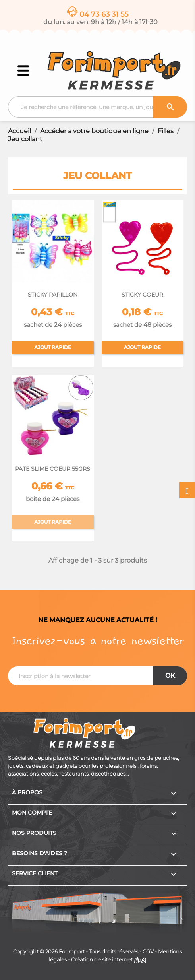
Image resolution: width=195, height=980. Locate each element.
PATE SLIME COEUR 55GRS (53, 469)
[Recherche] (98, 107)
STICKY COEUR (142, 295)
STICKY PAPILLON (53, 295)
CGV (148, 952)
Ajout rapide (53, 347)
